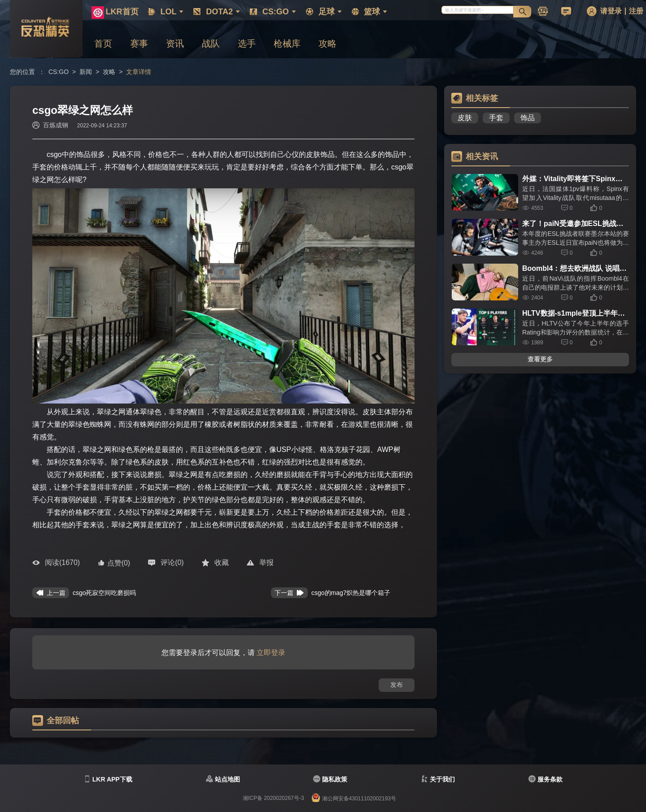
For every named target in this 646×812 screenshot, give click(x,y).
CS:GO (59, 72)
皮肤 (465, 118)
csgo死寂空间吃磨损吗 (105, 593)
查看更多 (540, 359)
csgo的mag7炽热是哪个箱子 (351, 593)
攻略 (109, 72)
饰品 (528, 118)
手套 (496, 118)
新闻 (86, 72)
